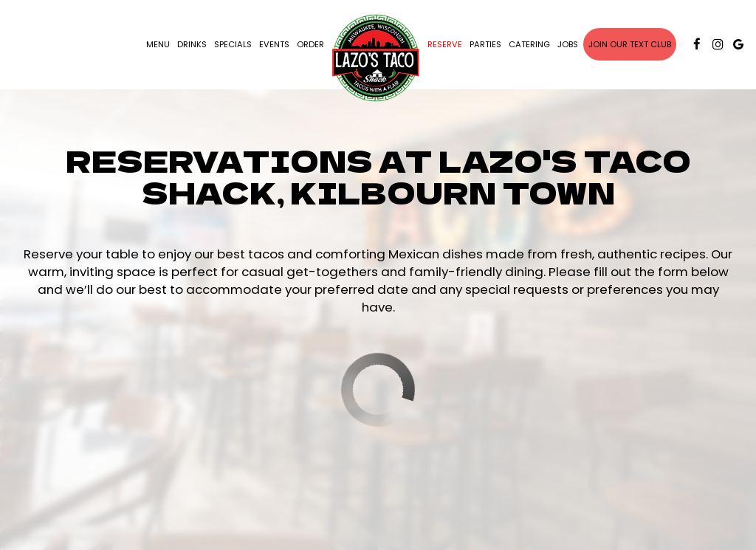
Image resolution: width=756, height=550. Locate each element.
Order (310, 44)
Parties (485, 44)
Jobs (568, 44)
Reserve (445, 44)
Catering (529, 44)
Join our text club (630, 44)
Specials (233, 44)
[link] (376, 58)
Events (274, 44)
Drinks (192, 44)
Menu (158, 44)
